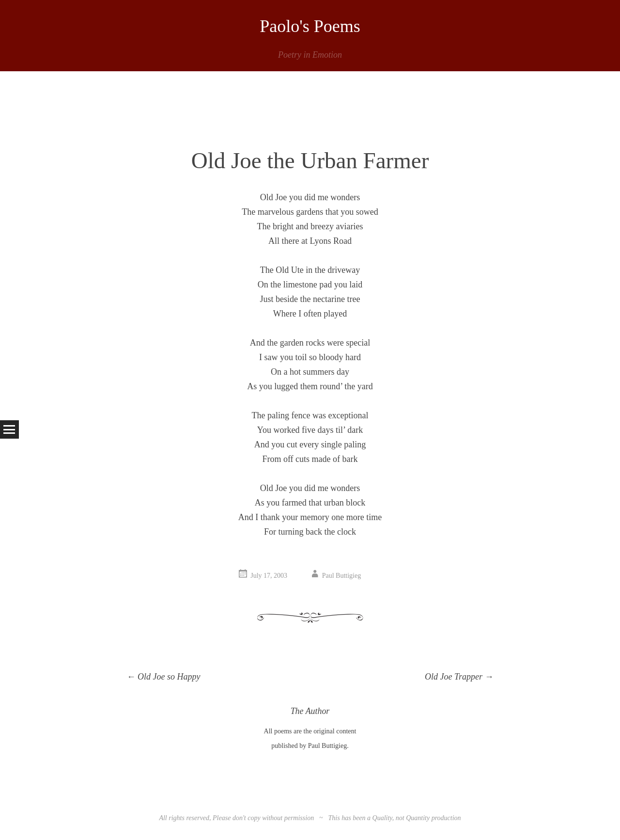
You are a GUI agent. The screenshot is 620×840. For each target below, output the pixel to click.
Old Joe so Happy (164, 677)
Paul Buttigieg (342, 576)
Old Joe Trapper (459, 677)
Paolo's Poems (310, 26)
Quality (382, 818)
